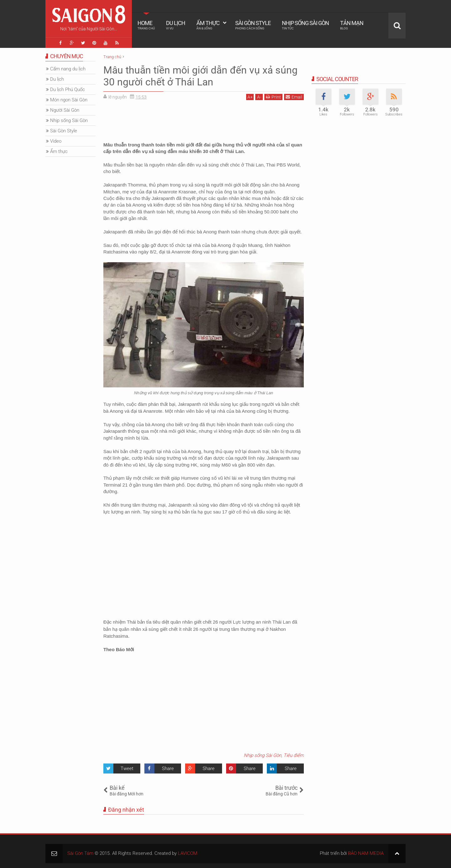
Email (294, 97)
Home (146, 25)
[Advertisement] (204, 119)
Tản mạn (352, 25)
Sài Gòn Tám (80, 853)
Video (56, 141)
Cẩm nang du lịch (68, 69)
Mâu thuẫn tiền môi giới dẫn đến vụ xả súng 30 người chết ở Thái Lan (200, 76)
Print (273, 97)
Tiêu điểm (294, 755)
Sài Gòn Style (253, 25)
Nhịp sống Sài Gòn (305, 25)
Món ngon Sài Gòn (69, 100)
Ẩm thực (208, 25)
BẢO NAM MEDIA (366, 853)
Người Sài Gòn (65, 110)
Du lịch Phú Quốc (67, 89)
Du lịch (176, 25)
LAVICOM (188, 853)
